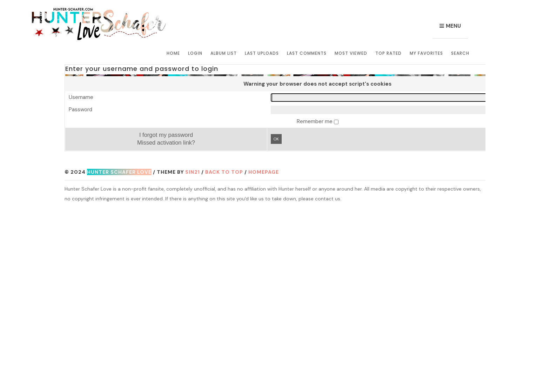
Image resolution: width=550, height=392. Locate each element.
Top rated (388, 53)
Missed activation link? (166, 142)
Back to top (224, 172)
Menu (453, 26)
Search (460, 53)
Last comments (307, 53)
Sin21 (193, 172)
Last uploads (262, 53)
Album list (224, 53)
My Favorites (426, 53)
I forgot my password (166, 135)
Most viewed (351, 53)
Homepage (264, 172)
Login (195, 53)
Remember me (315, 121)
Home (173, 53)
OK (276, 139)
